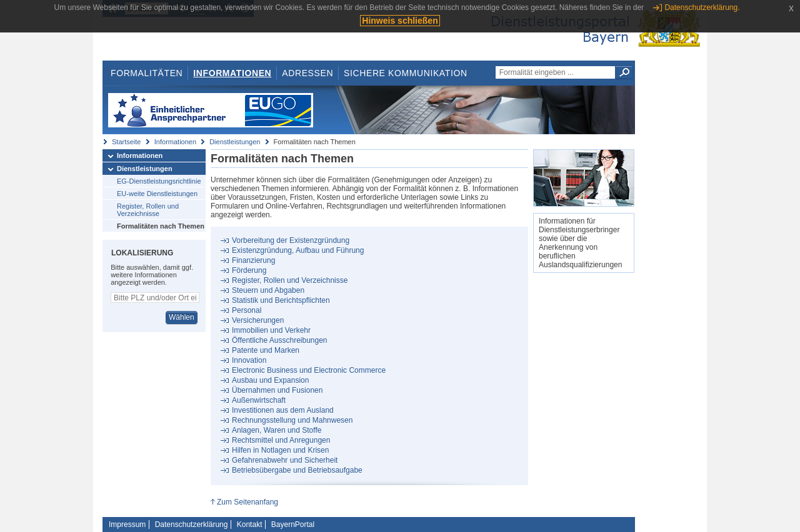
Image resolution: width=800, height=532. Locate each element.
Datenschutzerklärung (192, 525)
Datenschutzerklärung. (702, 7)
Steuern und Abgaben (268, 290)
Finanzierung (253, 260)
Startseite (126, 142)
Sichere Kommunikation (406, 73)
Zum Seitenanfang (247, 502)
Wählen (182, 317)
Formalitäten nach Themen (161, 226)
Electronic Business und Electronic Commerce (309, 370)
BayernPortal (293, 525)
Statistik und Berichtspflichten (281, 300)
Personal (247, 310)
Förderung (249, 270)
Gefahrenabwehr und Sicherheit (285, 460)
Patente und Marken (266, 350)
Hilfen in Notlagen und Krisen (280, 450)
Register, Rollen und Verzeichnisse (148, 210)
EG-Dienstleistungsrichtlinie (159, 181)
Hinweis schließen (400, 21)
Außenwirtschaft (259, 400)
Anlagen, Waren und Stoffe (277, 430)
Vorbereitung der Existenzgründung (291, 240)
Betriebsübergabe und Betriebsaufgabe (297, 470)
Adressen (307, 73)
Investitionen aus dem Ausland (283, 410)
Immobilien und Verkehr (271, 330)
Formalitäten (147, 73)
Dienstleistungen (235, 142)
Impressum (127, 525)
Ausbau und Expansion (270, 380)
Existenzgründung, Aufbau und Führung (298, 250)
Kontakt (250, 525)
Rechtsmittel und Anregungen (281, 440)
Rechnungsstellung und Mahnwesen (292, 420)
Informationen (232, 73)
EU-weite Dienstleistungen (157, 194)
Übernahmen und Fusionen (277, 390)
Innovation (249, 360)
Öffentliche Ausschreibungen (280, 340)
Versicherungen (258, 320)
